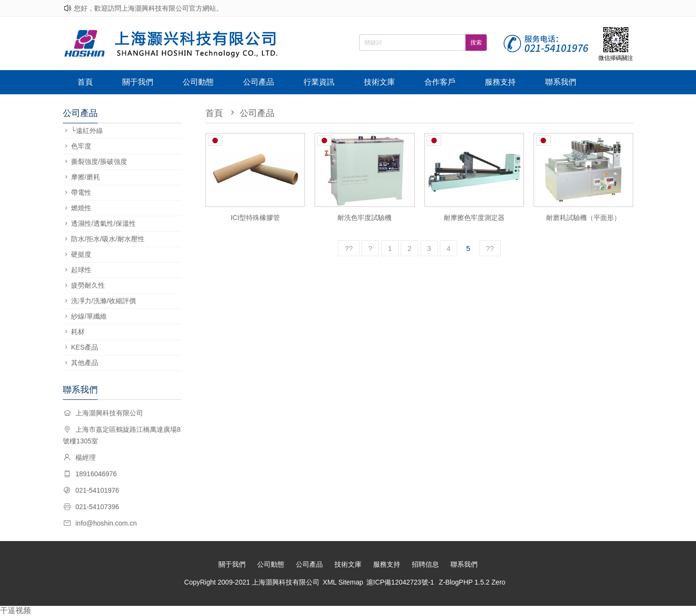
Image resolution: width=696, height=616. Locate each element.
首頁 (85, 82)
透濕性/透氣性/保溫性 (103, 223)
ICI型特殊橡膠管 (255, 218)
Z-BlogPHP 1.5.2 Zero (472, 582)
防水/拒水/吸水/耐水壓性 (108, 239)
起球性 (81, 270)
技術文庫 (379, 82)
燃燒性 (81, 208)
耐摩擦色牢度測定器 (474, 218)
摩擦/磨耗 (86, 177)
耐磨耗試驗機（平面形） (583, 218)
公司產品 (259, 82)
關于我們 (138, 82)
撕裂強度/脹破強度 (99, 161)
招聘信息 (425, 564)
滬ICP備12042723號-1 (400, 582)
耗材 (78, 332)
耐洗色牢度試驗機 (364, 218)
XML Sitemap (343, 582)
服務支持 (500, 82)
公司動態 (198, 82)
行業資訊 (319, 82)
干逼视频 (15, 610)
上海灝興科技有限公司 (286, 582)
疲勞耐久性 (88, 285)
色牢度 (81, 146)
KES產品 (85, 347)
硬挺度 (81, 254)
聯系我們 (561, 82)
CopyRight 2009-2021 (218, 582)
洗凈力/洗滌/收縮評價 (103, 301)
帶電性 (81, 192)
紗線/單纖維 (89, 316)
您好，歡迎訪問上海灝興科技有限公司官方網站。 (148, 8)
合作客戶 (440, 82)
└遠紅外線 (87, 131)
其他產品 (85, 363)
